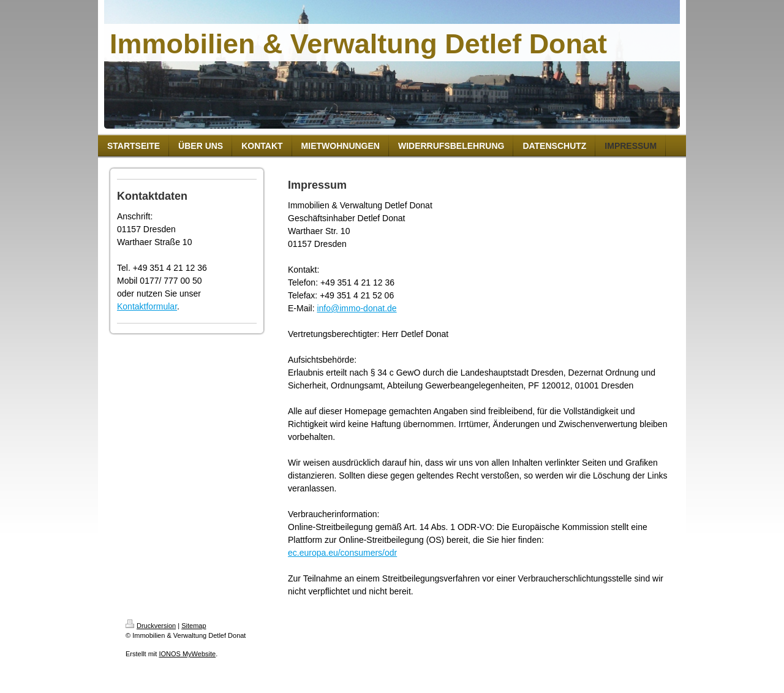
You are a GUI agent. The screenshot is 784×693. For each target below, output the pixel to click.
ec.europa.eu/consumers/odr (342, 553)
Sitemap (194, 626)
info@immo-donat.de (356, 308)
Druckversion (151, 626)
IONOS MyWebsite (187, 654)
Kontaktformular (147, 306)
